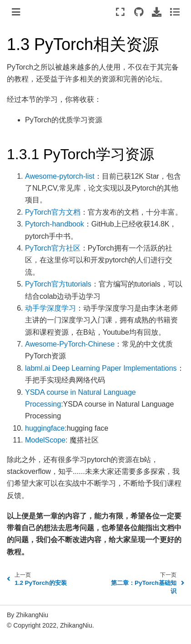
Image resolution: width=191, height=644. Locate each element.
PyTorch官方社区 (53, 248)
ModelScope (45, 440)
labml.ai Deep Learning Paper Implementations (101, 368)
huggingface (45, 428)
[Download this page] (157, 12)
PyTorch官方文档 (53, 212)
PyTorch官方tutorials (58, 284)
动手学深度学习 (50, 308)
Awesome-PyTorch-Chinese (70, 344)
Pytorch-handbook (55, 224)
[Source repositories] (138, 12)
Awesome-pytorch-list (60, 176)
